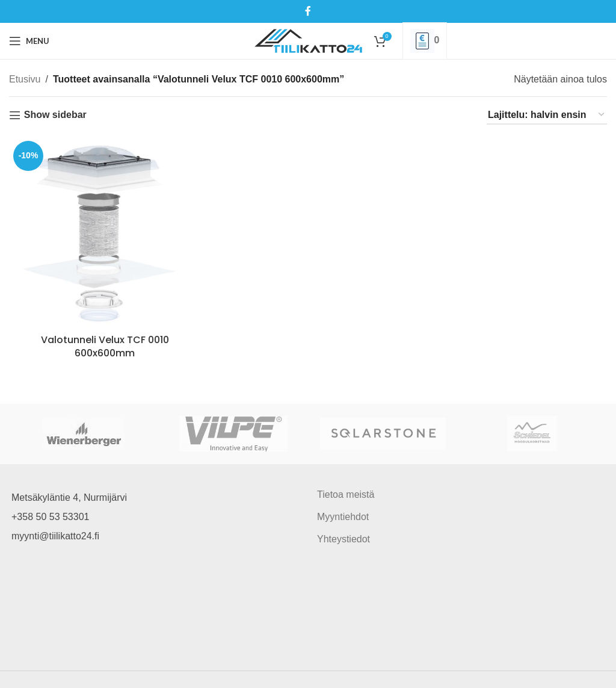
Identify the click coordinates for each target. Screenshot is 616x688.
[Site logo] (308, 40)
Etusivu (25, 79)
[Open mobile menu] (29, 41)
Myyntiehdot (343, 517)
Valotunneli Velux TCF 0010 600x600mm (105, 346)
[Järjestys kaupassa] (547, 115)
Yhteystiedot (343, 539)
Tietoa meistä (346, 494)
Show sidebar (55, 115)
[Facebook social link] (308, 11)
